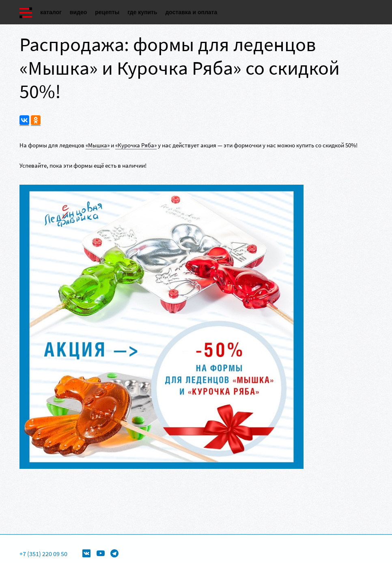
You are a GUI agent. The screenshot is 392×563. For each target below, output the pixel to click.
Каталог (51, 12)
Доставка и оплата (191, 12)
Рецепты (107, 12)
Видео (78, 12)
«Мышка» (98, 145)
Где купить (142, 12)
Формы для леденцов (145, 541)
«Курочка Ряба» (136, 145)
